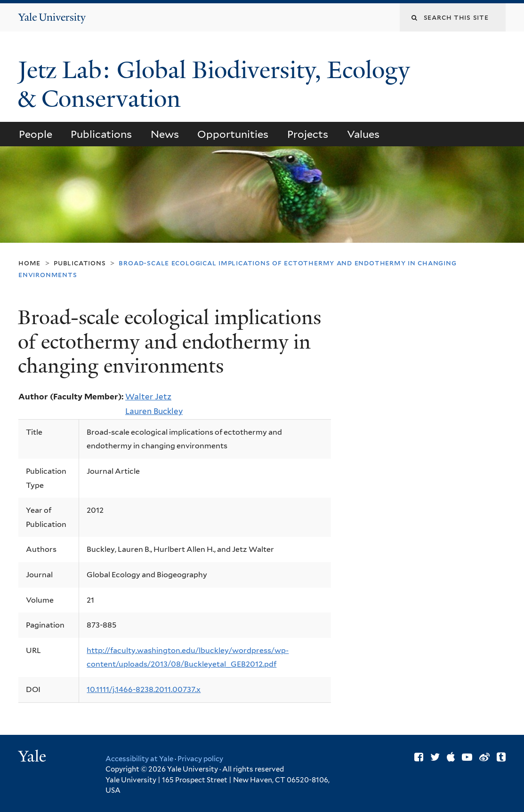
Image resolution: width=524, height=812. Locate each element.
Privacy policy (200, 759)
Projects (308, 134)
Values (363, 134)
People (36, 134)
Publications (101, 134)
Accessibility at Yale (139, 759)
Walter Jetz (148, 397)
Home (29, 263)
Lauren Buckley (154, 411)
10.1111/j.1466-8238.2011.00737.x (144, 689)
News (165, 134)
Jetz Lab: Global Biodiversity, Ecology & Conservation (214, 84)
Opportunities (233, 134)
